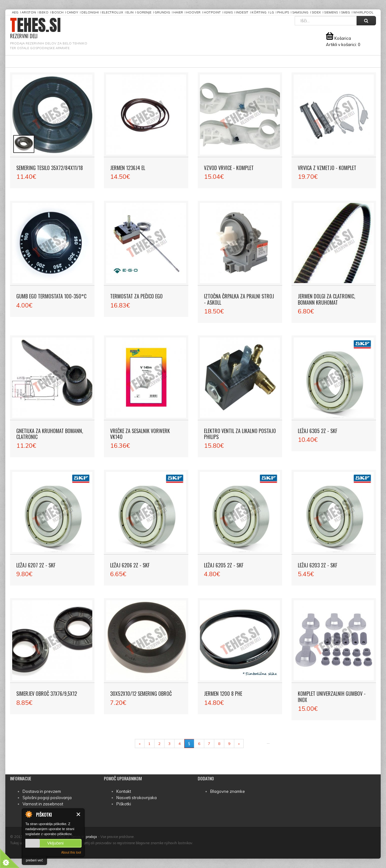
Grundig (162, 12)
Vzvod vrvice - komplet (229, 168)
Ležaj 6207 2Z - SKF (36, 565)
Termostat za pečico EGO (136, 296)
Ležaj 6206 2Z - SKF (130, 565)
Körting (259, 12)
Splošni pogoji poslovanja (47, 798)
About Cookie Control (28, 814)
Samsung (300, 12)
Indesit (242, 12)
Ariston (29, 12)
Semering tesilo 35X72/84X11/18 (50, 168)
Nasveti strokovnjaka (137, 798)
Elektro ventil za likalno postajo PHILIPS (240, 434)
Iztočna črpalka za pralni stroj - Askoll (239, 299)
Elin (130, 12)
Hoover (193, 12)
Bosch (58, 12)
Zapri (79, 814)
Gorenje (144, 12)
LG (272, 12)
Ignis (228, 12)
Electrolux (113, 12)
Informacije (156, 61)
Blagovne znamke (228, 791)
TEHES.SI (36, 28)
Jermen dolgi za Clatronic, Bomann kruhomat (326, 299)
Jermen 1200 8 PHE (223, 694)
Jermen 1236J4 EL (128, 168)
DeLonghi (90, 12)
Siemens (331, 12)
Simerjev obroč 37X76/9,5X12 (47, 694)
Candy (72, 12)
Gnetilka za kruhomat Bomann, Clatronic (50, 434)
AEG (15, 12)
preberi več (34, 860)
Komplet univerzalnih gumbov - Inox (332, 697)
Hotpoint (212, 12)
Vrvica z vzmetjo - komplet (327, 168)
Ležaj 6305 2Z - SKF (317, 431)
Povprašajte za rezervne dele (94, 61)
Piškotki (124, 804)
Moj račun (196, 61)
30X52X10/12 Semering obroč (141, 694)
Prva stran (31, 61)
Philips (283, 12)
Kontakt (124, 791)
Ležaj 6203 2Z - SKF (317, 565)
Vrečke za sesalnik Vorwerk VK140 (140, 434)
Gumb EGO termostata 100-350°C (51, 296)
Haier (178, 12)
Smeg (345, 12)
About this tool (71, 852)
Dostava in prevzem (42, 791)
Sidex (316, 12)
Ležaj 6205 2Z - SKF (224, 565)
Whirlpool (363, 12)
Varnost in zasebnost (43, 804)
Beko (44, 12)
